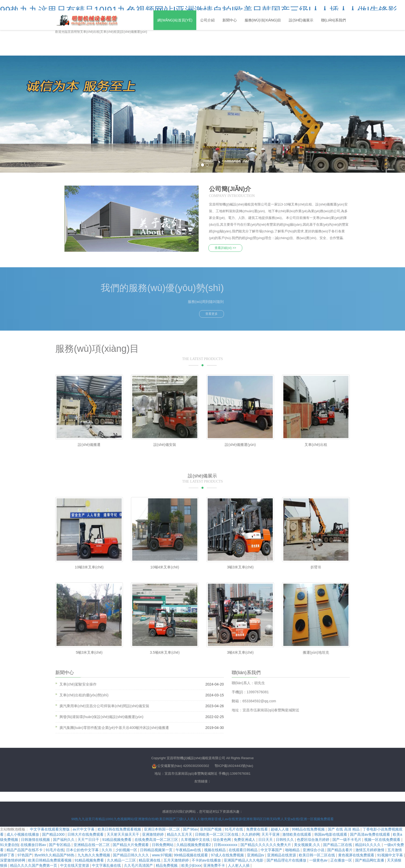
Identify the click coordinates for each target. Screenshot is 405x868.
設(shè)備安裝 (165, 444)
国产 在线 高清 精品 (344, 829)
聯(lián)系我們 (333, 20)
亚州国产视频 (211, 829)
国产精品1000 (54, 834)
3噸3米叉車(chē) (240, 567)
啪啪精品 (293, 850)
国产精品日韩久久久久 (131, 855)
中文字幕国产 (272, 850)
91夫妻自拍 (9, 845)
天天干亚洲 (271, 834)
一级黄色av (319, 860)
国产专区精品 (60, 845)
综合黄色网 (222, 840)
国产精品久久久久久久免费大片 (266, 845)
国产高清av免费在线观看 (371, 834)
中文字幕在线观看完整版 (50, 829)
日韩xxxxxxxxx (226, 845)
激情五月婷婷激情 (370, 850)
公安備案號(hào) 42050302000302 (183, 766)
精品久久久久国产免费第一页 (34, 865)
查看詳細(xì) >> (226, 248)
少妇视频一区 (127, 850)
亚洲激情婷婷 (153, 834)
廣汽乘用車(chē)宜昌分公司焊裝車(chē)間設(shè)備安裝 (104, 706)
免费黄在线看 (258, 829)
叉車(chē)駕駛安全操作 (78, 684)
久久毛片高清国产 (139, 865)
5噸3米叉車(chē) (89, 652)
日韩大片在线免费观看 (86, 834)
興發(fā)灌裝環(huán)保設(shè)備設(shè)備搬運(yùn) (101, 717)
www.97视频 (162, 855)
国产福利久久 (64, 840)
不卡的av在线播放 (207, 860)
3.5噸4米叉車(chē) (165, 652)
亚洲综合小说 (314, 850)
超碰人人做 (280, 829)
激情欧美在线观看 (297, 834)
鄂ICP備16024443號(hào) (234, 766)
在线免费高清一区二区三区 (157, 840)
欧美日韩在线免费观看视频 (120, 829)
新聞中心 (230, 20)
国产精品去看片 (340, 850)
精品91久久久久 (368, 845)
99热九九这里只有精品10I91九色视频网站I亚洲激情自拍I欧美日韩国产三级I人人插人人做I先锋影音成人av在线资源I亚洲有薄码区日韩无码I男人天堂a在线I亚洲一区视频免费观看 (202, 819)
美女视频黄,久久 (308, 845)
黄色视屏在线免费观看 (357, 855)
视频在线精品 (215, 850)
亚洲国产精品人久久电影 (244, 860)
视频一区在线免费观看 (383, 840)
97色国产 (25, 855)
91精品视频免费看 (117, 840)
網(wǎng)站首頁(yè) (175, 20)
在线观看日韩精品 (244, 850)
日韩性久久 (285, 840)
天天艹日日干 (89, 840)
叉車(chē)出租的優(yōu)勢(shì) (84, 695)
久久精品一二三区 (122, 860)
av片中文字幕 (84, 829)
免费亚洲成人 (245, 840)
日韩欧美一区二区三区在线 (217, 834)
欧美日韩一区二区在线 (317, 855)
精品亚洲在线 (150, 860)
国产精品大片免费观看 (131, 845)
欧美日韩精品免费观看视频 (50, 860)
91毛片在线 (234, 829)
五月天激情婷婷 (177, 860)
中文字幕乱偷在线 (107, 865)
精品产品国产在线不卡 (25, 850)
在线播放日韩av (34, 845)
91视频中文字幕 (390, 855)
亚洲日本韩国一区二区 (162, 829)
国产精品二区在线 (338, 845)
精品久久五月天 (180, 834)
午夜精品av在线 (189, 850)
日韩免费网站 (163, 845)
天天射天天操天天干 (123, 834)
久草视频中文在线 (196, 840)
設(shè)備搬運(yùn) (240, 444)
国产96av (190, 829)
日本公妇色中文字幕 (83, 850)
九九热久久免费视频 (94, 855)
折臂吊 (316, 567)
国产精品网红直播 (370, 860)
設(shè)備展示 (301, 20)
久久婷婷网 (251, 834)
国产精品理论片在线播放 (287, 860)
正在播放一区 (342, 860)
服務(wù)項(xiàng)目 (263, 20)
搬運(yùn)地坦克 (316, 652)
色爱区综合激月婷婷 (314, 840)
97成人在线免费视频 (228, 855)
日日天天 (266, 840)
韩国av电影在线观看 (331, 834)
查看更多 (212, 314)
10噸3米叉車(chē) (89, 567)
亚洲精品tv (256, 855)
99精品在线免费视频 (309, 829)
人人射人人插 (239, 865)
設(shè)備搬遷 (89, 444)
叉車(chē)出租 (316, 444)
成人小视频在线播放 (23, 834)
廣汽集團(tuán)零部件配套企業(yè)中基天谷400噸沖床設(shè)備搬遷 (114, 728)
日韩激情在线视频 (36, 840)
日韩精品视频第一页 (157, 850)
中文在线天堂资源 (75, 865)
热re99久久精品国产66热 (55, 855)
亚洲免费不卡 (215, 865)
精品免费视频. (168, 865)
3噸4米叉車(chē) (240, 652)
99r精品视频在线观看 (191, 855)
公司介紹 (207, 20)
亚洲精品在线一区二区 (92, 845)
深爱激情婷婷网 (13, 860)
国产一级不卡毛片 (347, 840)
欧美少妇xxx (191, 865)
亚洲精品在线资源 (282, 855)
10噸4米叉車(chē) (165, 567)
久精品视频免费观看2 (194, 845)
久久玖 (107, 850)
